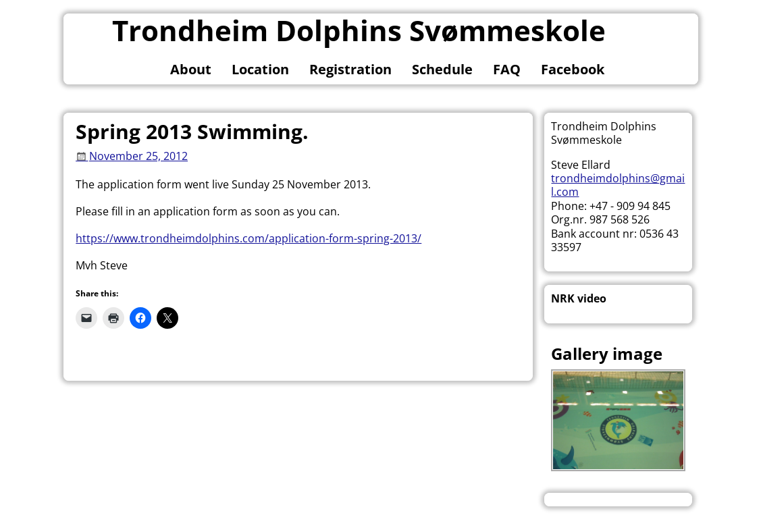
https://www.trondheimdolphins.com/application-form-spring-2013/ (248, 238)
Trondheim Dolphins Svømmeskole (359, 30)
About (191, 69)
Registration (350, 69)
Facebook (573, 69)
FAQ (507, 69)
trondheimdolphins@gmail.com (618, 185)
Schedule (442, 69)
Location (260, 69)
